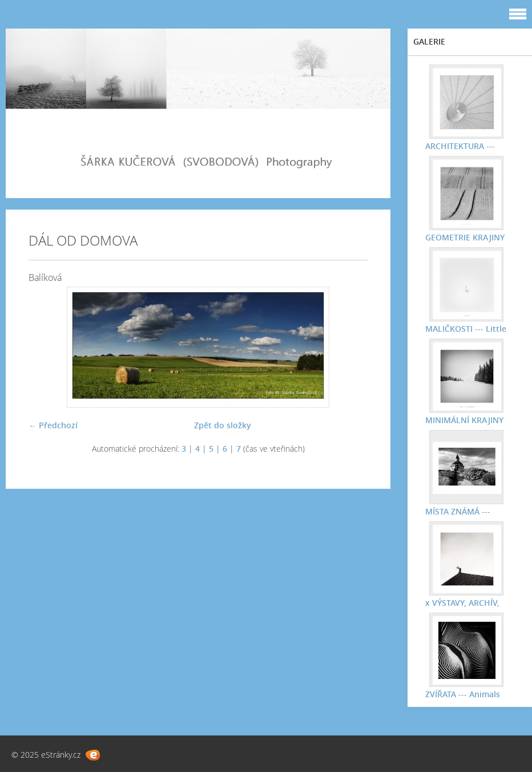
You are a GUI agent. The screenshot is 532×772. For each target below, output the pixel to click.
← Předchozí (53, 425)
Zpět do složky (223, 425)
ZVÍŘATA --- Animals (462, 694)
